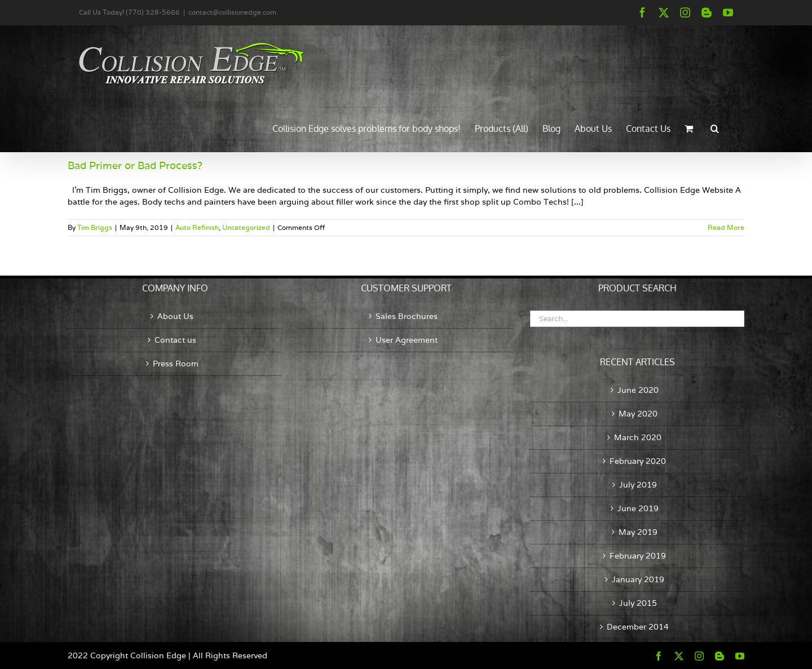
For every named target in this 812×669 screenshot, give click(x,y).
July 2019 (638, 485)
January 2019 (638, 579)
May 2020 (638, 414)
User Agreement (407, 340)
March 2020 (638, 437)
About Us (175, 316)
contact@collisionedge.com (232, 12)
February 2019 (638, 556)
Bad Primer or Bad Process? (135, 165)
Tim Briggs (95, 227)
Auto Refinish (197, 227)
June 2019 (638, 508)
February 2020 (638, 461)
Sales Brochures (407, 316)
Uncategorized (246, 227)
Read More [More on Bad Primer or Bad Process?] (726, 227)
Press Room (176, 364)
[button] (715, 127)
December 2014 (638, 627)
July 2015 (638, 603)
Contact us (175, 340)
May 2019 (638, 532)
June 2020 (638, 390)
